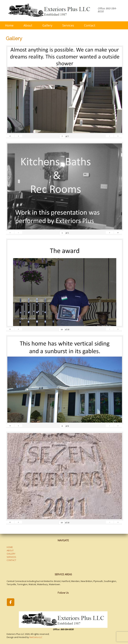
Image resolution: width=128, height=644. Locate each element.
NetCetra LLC (36, 637)
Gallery (47, 25)
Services (68, 25)
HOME (10, 547)
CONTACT (11, 560)
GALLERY (11, 554)
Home (9, 25)
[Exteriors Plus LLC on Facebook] (11, 602)
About (28, 25)
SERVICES (11, 557)
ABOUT (10, 550)
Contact (90, 25)
